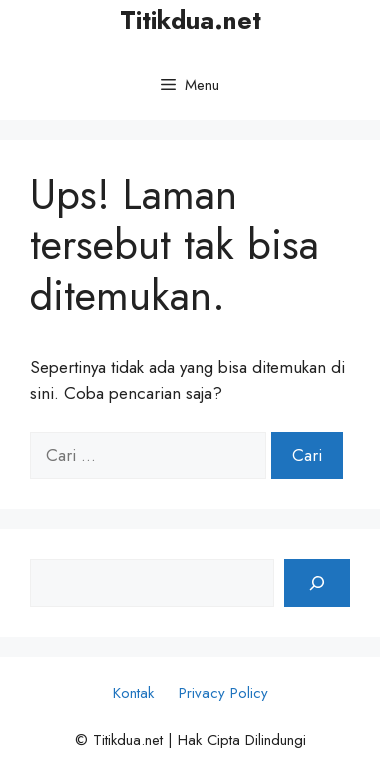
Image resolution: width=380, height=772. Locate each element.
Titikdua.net (190, 20)
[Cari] (317, 583)
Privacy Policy (223, 693)
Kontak (133, 693)
